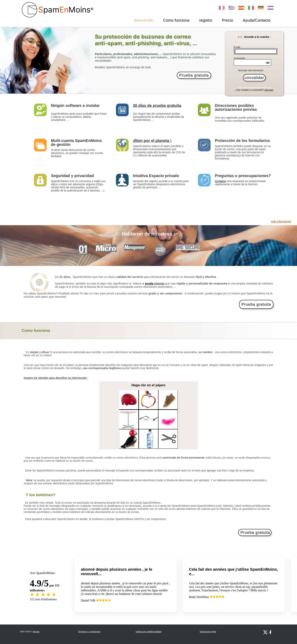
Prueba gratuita (194, 75)
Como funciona (176, 20)
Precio (227, 20)
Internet (155, 283)
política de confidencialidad (148, 632)
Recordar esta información (251, 70)
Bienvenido (144, 20)
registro (206, 20)
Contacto (220, 181)
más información (281, 221)
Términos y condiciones (89, 632)
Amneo (36, 632)
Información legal (208, 632)
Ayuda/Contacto (257, 20)
